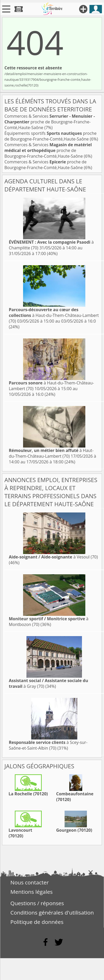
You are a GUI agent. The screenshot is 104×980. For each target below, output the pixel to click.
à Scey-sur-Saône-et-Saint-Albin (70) (48, 745)
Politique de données (37, 922)
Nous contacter (30, 882)
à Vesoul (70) (53, 557)
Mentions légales (32, 892)
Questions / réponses (37, 903)
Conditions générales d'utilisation (52, 912)
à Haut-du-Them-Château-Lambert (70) (54, 315)
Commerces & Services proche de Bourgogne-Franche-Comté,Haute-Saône (50, 122)
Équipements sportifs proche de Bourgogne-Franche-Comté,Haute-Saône (50, 136)
